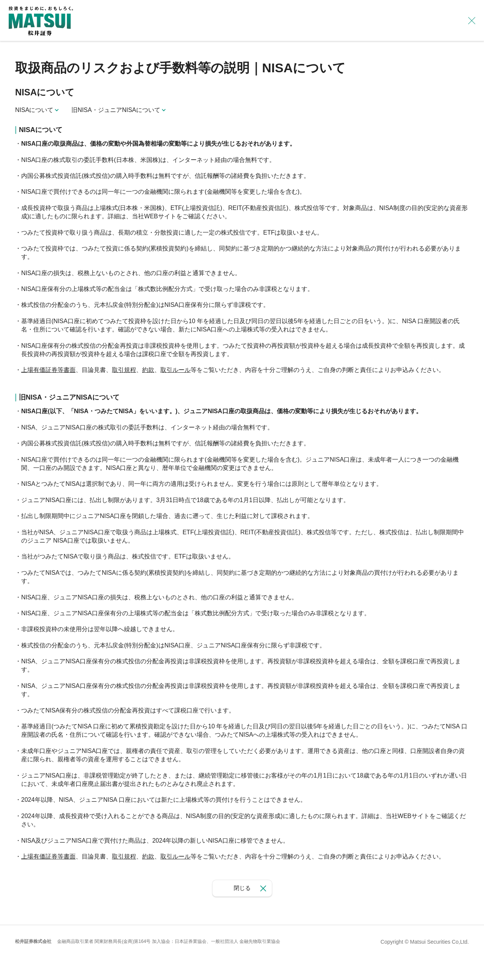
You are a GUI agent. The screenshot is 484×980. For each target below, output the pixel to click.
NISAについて (34, 110)
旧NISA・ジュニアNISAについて (116, 110)
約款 (148, 370)
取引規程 (124, 370)
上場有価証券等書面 (48, 370)
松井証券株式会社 (33, 941)
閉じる (242, 888)
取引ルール (175, 370)
